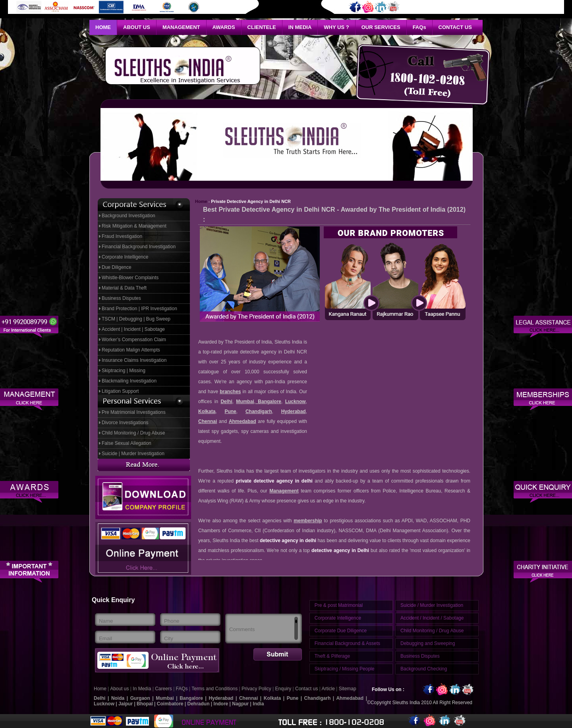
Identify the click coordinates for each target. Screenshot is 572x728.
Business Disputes (121, 298)
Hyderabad (294, 411)
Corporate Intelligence (125, 257)
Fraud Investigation (122, 236)
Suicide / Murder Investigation (432, 605)
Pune (230, 411)
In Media (300, 27)
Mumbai (245, 402)
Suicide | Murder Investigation (133, 454)
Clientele (262, 27)
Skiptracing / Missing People (345, 669)
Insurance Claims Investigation (134, 360)
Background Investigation (129, 216)
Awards (224, 27)
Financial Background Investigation (139, 247)
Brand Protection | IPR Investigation (139, 309)
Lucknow (296, 402)
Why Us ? (336, 27)
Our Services (381, 27)
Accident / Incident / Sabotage (432, 618)
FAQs (182, 689)
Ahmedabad (243, 421)
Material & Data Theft (124, 288)
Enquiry (283, 689)
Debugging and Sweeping (428, 643)
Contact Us (455, 27)
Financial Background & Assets (347, 643)
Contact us (307, 689)
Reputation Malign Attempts (131, 350)
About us (119, 689)
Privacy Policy (257, 689)
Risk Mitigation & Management (134, 226)
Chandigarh (259, 411)
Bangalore (268, 402)
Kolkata (207, 411)
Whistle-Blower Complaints (130, 278)
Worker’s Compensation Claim (134, 340)
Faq (419, 27)
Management (181, 27)
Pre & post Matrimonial (339, 605)
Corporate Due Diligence (341, 631)
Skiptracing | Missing (124, 371)
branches (230, 392)
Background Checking (424, 669)
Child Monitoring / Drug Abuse (133, 433)
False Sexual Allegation (127, 443)
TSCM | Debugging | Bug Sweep (136, 319)
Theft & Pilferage (332, 656)
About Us (137, 27)
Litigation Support (120, 391)
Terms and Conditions (214, 689)
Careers (163, 689)
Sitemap (348, 689)
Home (103, 27)
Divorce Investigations (125, 423)
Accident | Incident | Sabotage (133, 329)
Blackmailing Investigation (129, 381)
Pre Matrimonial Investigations (134, 412)
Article (329, 689)
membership (308, 521)
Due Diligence (117, 267)
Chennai (208, 421)
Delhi (226, 402)
